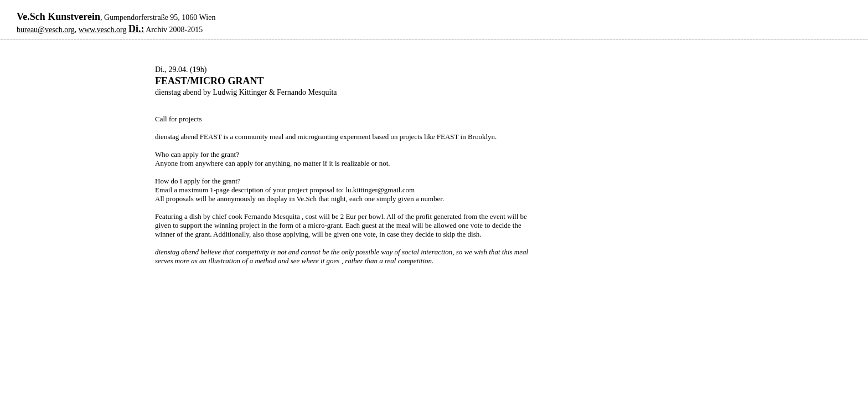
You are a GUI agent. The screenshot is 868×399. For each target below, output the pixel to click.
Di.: (136, 29)
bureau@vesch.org (46, 30)
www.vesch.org (103, 30)
